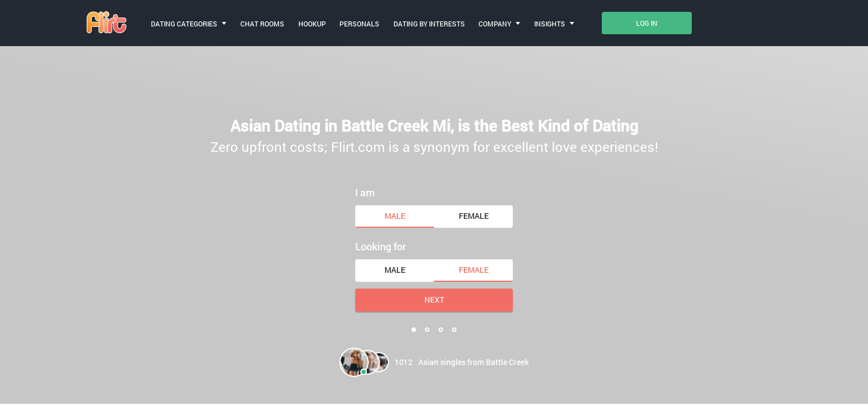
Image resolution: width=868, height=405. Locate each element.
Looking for (381, 246)
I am (365, 192)
